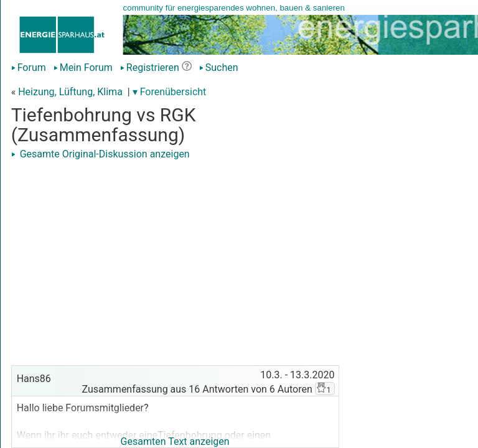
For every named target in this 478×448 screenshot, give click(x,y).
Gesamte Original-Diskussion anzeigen (101, 154)
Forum (29, 68)
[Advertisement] (175, 250)
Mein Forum (83, 68)
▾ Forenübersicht (170, 92)
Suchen (219, 68)
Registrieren (150, 68)
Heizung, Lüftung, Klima (70, 92)
